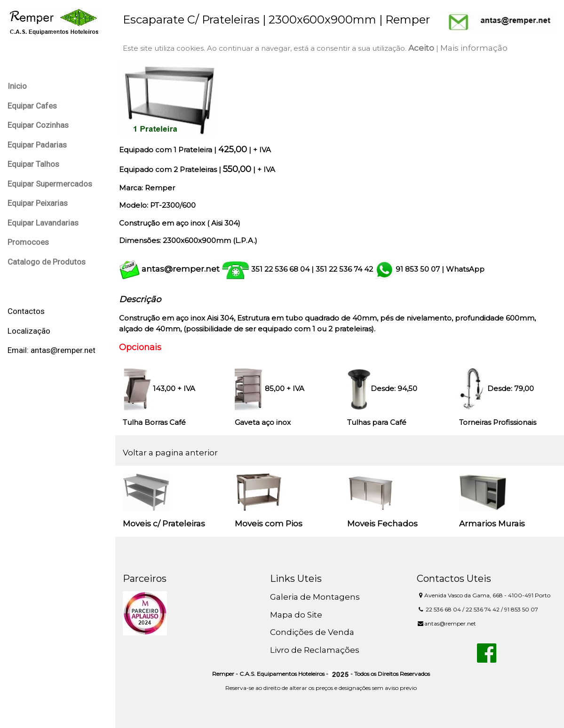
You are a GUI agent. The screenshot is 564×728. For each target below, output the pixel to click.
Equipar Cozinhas (38, 125)
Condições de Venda (312, 632)
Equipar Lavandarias (43, 223)
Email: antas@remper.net (52, 350)
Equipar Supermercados (50, 184)
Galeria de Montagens (315, 597)
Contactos (26, 311)
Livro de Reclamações (315, 650)
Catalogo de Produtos (47, 262)
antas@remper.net (181, 269)
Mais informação (474, 48)
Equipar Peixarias (38, 203)
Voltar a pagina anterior (170, 453)
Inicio (17, 86)
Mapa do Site (296, 615)
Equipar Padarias (37, 145)
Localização (29, 331)
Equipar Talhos (33, 164)
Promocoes (28, 242)
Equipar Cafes (32, 106)
